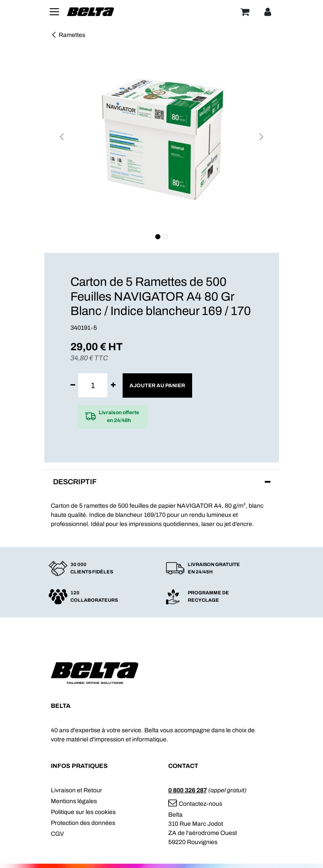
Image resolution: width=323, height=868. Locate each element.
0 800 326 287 (188, 790)
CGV (57, 834)
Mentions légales (74, 801)
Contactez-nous (195, 804)
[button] (62, 137)
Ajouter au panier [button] (157, 385)
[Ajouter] (113, 385)
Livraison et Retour (77, 790)
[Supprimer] (73, 385)
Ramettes (68, 35)
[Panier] (245, 12)
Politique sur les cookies (83, 812)
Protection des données (83, 823)
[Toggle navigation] (54, 12)
